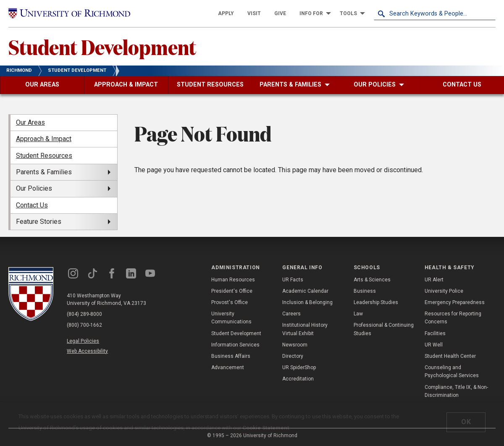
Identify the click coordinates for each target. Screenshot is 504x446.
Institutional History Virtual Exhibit (305, 329)
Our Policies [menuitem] (34, 188)
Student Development (102, 47)
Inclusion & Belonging (307, 302)
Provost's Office (230, 302)
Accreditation (298, 379)
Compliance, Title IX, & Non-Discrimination (456, 391)
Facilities (435, 333)
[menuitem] (226, 13)
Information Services (235, 345)
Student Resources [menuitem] (44, 156)
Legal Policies (83, 341)
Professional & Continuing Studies (384, 329)
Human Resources (233, 280)
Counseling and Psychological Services (452, 371)
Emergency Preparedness (455, 302)
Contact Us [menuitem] (32, 205)
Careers (291, 314)
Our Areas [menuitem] (30, 122)
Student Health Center (450, 356)
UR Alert (434, 280)
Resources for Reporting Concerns (453, 318)
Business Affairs (231, 356)
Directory (293, 356)
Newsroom (295, 345)
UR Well (434, 345)
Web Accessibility (87, 351)
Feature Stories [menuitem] (39, 222)
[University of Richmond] (69, 13)
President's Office (232, 291)
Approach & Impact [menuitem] (44, 139)
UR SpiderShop (299, 367)
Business (365, 291)
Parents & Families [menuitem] (44, 172)
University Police (444, 291)
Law (358, 314)
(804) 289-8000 (84, 314)
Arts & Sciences (372, 280)
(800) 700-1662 (84, 325)
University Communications (231, 318)
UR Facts (293, 280)
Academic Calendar (305, 291)
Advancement (228, 367)
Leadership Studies (376, 302)
